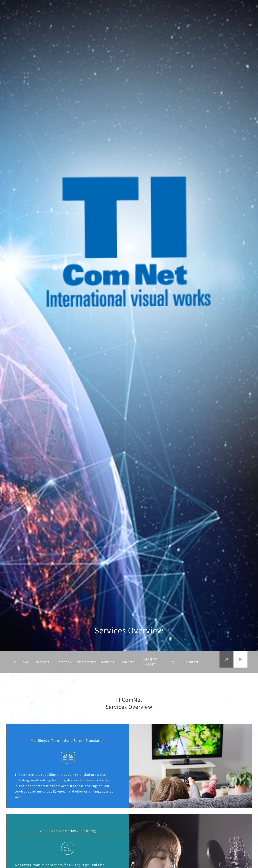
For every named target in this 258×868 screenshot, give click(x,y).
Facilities (107, 662)
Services (43, 662)
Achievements (85, 662)
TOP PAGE (21, 662)
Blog (171, 662)
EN (240, 659)
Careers (128, 662)
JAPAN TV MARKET (150, 662)
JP (226, 659)
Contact (192, 662)
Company (64, 662)
